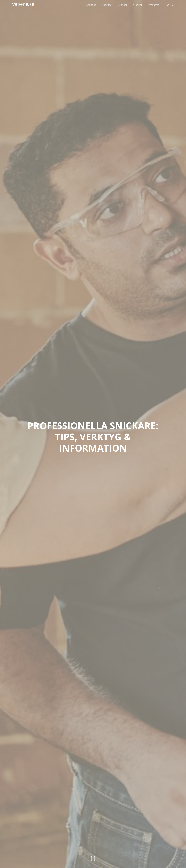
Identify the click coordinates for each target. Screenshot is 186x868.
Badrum (106, 5)
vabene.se (24, 4)
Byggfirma (153, 5)
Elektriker (122, 5)
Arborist (137, 5)
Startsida (91, 5)
